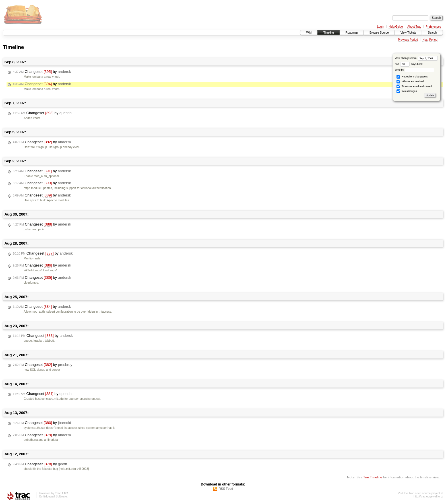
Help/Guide (396, 27)
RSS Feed (226, 489)
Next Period (430, 40)
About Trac (414, 27)
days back (411, 64)
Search (432, 33)
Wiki (309, 33)
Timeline (328, 33)
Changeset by (42, 72)
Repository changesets (412, 77)
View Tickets (408, 33)
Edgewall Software (55, 496)
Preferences (433, 27)
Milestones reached (410, 82)
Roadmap (352, 33)
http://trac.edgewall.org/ (428, 496)
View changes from (416, 58)
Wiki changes (407, 91)
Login (381, 27)
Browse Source (379, 33)
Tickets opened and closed (414, 86)
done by (415, 70)
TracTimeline (373, 477)
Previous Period (408, 40)
